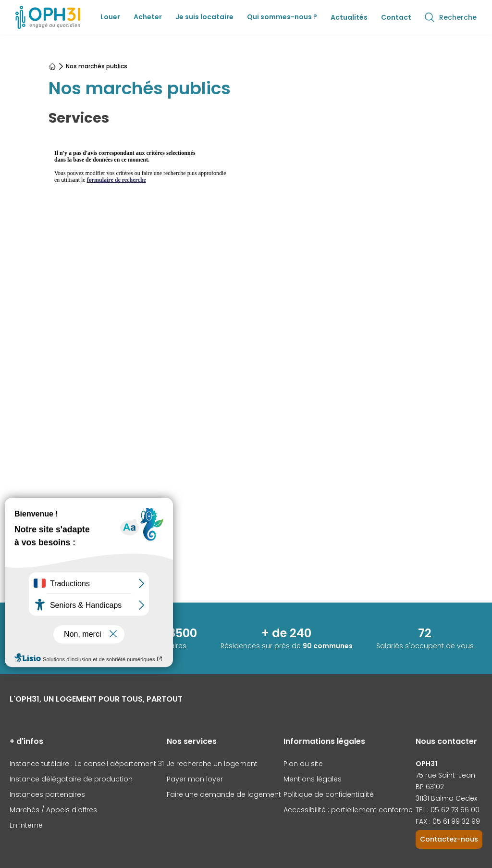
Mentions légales (313, 779)
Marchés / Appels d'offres (53, 810)
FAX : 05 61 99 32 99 (448, 821)
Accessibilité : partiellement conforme (348, 810)
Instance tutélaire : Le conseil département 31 (87, 764)
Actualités (349, 17)
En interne (26, 825)
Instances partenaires (47, 794)
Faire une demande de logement (224, 794)
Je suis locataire (204, 17)
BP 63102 (430, 787)
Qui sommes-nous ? (282, 17)
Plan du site (303, 764)
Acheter (148, 17)
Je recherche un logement (212, 764)
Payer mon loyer (195, 779)
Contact (396, 17)
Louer (110, 17)
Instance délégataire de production (71, 779)
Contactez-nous (449, 839)
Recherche (450, 17)
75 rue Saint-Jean (445, 775)
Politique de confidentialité (329, 794)
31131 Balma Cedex (446, 798)
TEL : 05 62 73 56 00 (448, 810)
